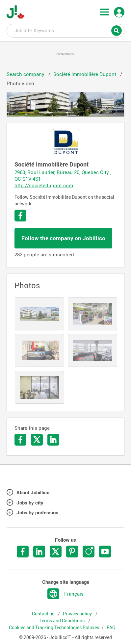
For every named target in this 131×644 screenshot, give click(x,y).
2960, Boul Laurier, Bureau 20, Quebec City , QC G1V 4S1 (63, 175)
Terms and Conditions (63, 621)
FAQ (111, 628)
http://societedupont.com (44, 185)
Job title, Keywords (65, 30)
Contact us (44, 614)
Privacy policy (78, 614)
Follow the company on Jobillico (63, 238)
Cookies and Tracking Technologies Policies (54, 628)
